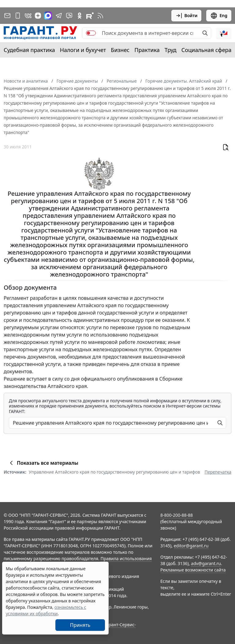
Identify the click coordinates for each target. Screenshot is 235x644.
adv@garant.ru (206, 563)
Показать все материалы (43, 463)
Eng (219, 16)
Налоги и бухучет (83, 50)
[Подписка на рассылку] (7, 16)
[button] (224, 33)
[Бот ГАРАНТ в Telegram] (69, 16)
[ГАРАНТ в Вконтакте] (28, 16)
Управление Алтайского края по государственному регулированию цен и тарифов (114, 472)
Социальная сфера (207, 50)
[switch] (91, 33)
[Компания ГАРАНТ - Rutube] (90, 16)
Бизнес (120, 50)
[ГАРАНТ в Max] (48, 16)
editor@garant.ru (191, 546)
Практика (147, 50)
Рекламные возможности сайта (193, 570)
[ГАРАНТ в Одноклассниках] (80, 16)
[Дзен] (38, 16)
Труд (171, 50)
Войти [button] (187, 16)
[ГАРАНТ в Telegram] (59, 16)
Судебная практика (29, 50)
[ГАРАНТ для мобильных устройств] (18, 16)
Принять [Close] (80, 625)
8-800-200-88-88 (177, 515)
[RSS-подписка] (100, 16)
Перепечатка (218, 472)
